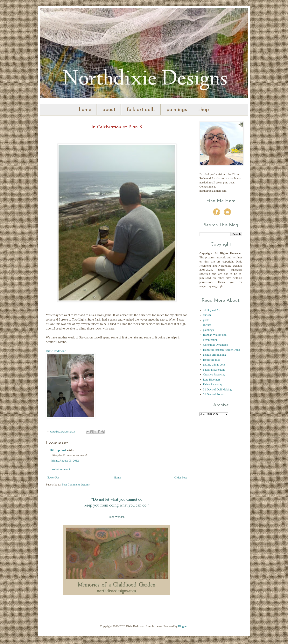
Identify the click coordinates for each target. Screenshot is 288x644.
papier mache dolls (214, 370)
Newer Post (54, 477)
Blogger (183, 626)
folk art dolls (141, 110)
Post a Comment (60, 469)
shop (204, 110)
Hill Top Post (58, 450)
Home (117, 477)
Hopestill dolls (212, 360)
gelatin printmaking (214, 355)
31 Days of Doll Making (217, 389)
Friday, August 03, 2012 (65, 461)
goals (206, 320)
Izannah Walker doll (215, 335)
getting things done (214, 365)
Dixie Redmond (56, 351)
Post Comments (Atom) (76, 485)
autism (207, 315)
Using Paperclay (213, 384)
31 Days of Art (212, 310)
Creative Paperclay (214, 374)
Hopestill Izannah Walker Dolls (221, 350)
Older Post (181, 477)
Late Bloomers (212, 380)
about (109, 110)
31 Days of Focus (213, 394)
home (85, 110)
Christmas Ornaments (216, 345)
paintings (177, 110)
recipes (207, 325)
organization (210, 340)
